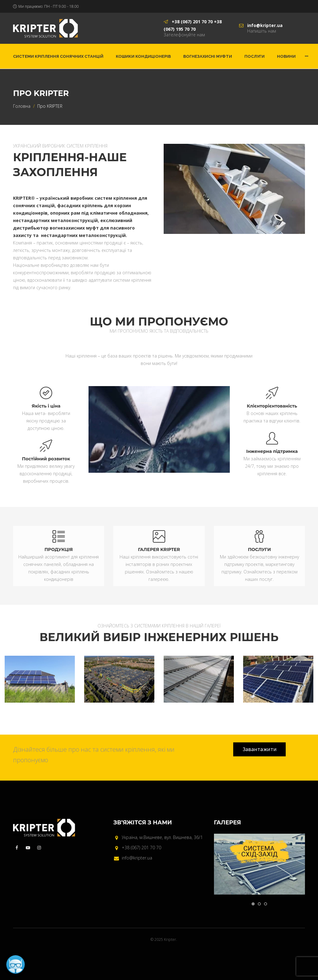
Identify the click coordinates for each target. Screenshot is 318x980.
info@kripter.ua (137, 858)
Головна (22, 106)
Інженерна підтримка (272, 451)
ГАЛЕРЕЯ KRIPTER (159, 549)
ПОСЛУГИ (259, 549)
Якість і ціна (46, 406)
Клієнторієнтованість (272, 406)
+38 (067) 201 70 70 (141, 848)
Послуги (254, 56)
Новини (286, 56)
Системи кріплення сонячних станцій (58, 56)
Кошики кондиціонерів (143, 56)
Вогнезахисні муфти (208, 56)
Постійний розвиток (46, 459)
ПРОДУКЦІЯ (59, 549)
